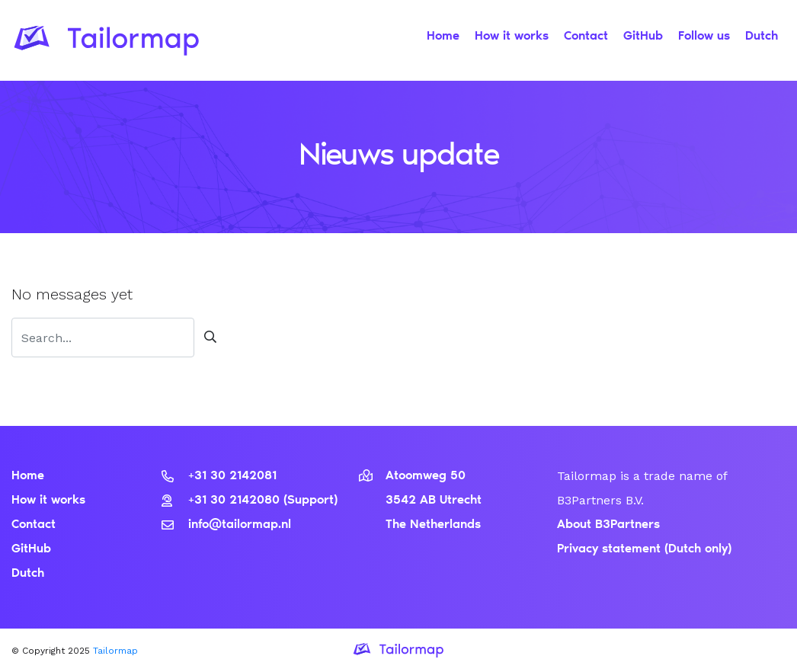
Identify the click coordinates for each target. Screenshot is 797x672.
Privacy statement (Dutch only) (644, 549)
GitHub (643, 37)
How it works (512, 37)
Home (443, 37)
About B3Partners (608, 525)
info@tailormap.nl (226, 525)
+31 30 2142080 (222, 501)
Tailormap (115, 651)
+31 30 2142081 (219, 476)
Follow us (704, 37)
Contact (586, 37)
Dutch (762, 37)
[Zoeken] (103, 338)
